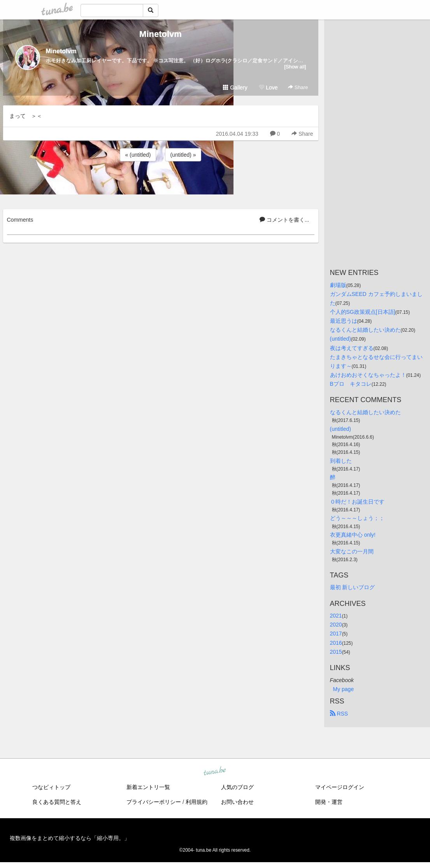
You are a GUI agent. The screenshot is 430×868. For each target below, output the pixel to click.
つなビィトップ (51, 787)
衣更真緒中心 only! (353, 535)
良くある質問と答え (57, 802)
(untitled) (340, 339)
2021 (336, 616)
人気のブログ (237, 787)
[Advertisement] (161, 184)
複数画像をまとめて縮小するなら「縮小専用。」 (70, 838)
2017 (336, 633)
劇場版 (338, 285)
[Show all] (295, 67)
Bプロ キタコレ (351, 384)
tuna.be (215, 771)
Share (298, 87)
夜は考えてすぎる (352, 348)
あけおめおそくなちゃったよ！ (368, 375)
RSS (339, 714)
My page (344, 689)
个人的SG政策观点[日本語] (363, 312)
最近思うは (344, 321)
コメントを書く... (284, 220)
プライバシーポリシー (154, 802)
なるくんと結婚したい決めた (365, 330)
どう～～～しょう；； (357, 518)
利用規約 (197, 802)
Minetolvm (161, 34)
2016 (336, 643)
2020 (336, 625)
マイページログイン (340, 787)
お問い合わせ (237, 802)
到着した (341, 461)
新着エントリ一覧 (148, 787)
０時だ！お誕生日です (357, 502)
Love (268, 87)
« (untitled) (138, 155)
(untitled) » (183, 155)
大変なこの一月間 (352, 551)
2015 (336, 652)
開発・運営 (329, 802)
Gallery (235, 87)
